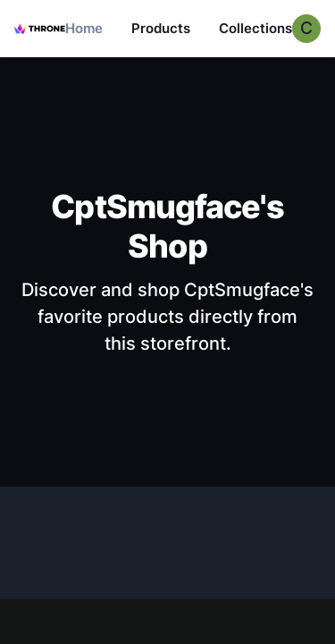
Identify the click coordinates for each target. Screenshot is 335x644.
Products (161, 28)
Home (84, 28)
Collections (255, 28)
